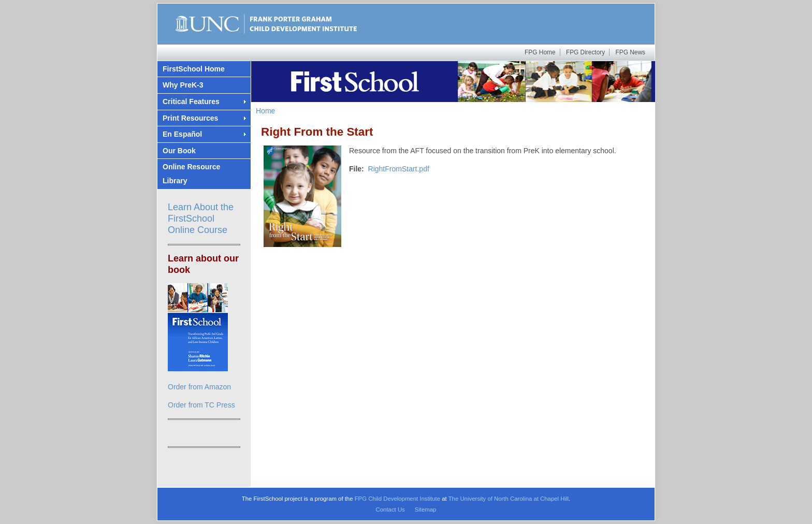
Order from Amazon (199, 387)
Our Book (179, 151)
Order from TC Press (201, 405)
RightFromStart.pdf (399, 169)
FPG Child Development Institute (397, 499)
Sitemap (426, 510)
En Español (182, 134)
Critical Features (191, 101)
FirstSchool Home (194, 69)
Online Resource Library (191, 174)
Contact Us (390, 510)
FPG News (630, 52)
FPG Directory (585, 52)
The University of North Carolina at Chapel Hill (509, 499)
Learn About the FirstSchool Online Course (201, 219)
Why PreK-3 (183, 85)
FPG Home (540, 52)
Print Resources (190, 118)
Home (265, 111)
